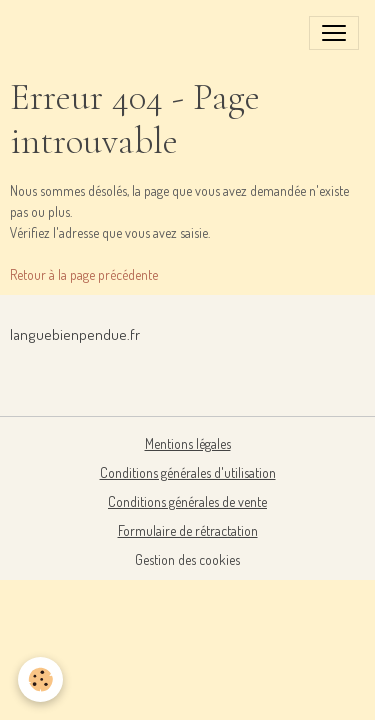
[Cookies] (40, 679)
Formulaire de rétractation (188, 530)
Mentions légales (188, 443)
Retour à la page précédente (84, 274)
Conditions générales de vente (187, 501)
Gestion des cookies (187, 559)
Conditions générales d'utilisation (188, 472)
